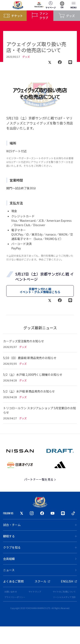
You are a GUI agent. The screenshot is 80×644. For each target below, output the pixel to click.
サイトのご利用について (64, 592)
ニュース (40, 570)
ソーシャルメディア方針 (64, 597)
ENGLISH (69, 581)
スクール (42, 581)
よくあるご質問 (13, 581)
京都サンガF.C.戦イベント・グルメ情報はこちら (40, 290)
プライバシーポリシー (15, 597)
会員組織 (40, 559)
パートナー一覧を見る (40, 479)
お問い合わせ (11, 592)
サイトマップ (35, 592)
